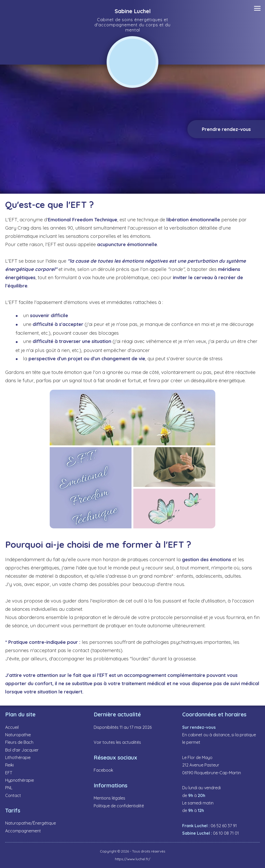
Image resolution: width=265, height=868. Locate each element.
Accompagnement (23, 831)
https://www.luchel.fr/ (133, 859)
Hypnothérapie (20, 780)
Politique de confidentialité (119, 806)
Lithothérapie (18, 757)
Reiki (9, 765)
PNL (9, 788)
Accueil (12, 727)
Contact (13, 795)
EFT (9, 773)
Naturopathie (18, 735)
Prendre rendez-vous (226, 129)
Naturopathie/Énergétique (31, 823)
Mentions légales (109, 798)
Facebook (103, 770)
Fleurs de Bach (19, 742)
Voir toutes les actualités (117, 742)
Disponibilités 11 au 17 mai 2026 (123, 727)
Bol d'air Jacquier (22, 750)
